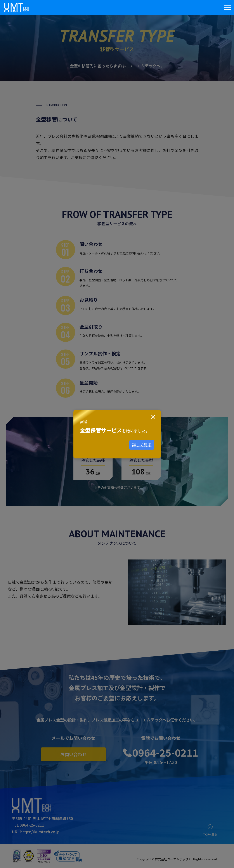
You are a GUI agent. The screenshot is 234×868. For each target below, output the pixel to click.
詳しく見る (142, 445)
